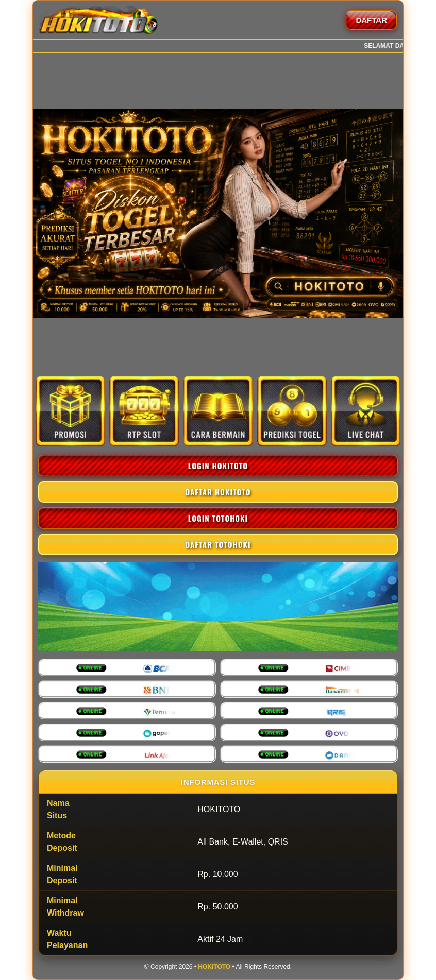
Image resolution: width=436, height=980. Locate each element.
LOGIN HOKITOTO (218, 466)
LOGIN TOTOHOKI (218, 518)
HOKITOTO (214, 967)
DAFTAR (371, 20)
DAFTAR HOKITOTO (218, 492)
